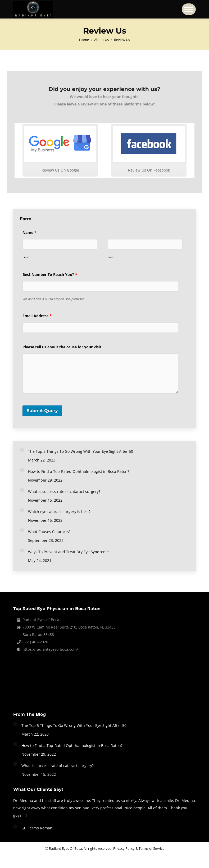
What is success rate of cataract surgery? (64, 491)
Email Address (37, 316)
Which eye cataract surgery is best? (59, 512)
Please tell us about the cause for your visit (62, 347)
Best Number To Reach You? (50, 274)
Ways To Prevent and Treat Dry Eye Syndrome (68, 552)
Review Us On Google (60, 170)
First (26, 257)
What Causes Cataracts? (49, 532)
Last (111, 257)
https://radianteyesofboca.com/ (50, 649)
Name (29, 232)
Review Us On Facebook (149, 170)
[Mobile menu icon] (189, 9)
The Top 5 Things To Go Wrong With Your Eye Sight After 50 (81, 451)
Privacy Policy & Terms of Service (139, 848)
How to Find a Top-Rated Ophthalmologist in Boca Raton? (79, 471)
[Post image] (22, 450)
